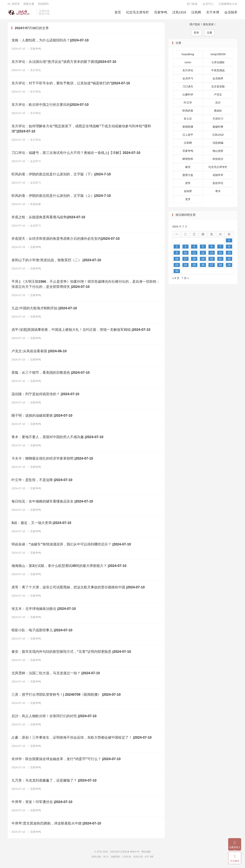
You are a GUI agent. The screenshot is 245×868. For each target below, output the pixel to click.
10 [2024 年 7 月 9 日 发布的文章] (185, 255)
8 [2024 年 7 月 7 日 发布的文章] (229, 248)
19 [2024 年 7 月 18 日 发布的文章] (203, 261)
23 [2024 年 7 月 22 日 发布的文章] (177, 267)
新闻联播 (188, 129)
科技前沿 (218, 161)
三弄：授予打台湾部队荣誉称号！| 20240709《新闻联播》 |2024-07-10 (66, 697)
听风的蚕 (35, 206)
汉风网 (196, 14)
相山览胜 (218, 153)
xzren (188, 64)
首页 (118, 14)
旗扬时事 (218, 129)
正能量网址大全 (228, 5)
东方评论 (35, 72)
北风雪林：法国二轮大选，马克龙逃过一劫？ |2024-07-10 (56, 675)
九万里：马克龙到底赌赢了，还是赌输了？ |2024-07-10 (54, 783)
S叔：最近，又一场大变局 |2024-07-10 (41, 525)
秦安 (188, 169)
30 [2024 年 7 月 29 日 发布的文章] (177, 273)
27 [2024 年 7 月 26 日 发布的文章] (212, 267)
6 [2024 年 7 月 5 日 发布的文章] (212, 248)
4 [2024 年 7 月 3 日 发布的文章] (194, 248)
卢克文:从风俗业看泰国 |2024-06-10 (39, 353)
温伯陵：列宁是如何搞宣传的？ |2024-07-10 (45, 396)
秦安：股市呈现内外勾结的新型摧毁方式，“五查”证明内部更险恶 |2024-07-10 (71, 654)
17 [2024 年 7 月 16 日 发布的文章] (185, 261)
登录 (196, 34)
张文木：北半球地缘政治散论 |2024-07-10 (44, 611)
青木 (218, 193)
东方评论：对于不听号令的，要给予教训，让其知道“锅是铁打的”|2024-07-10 (71, 85)
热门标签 (192, 5)
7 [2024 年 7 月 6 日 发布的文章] (220, 248)
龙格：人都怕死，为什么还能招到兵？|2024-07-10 (50, 42)
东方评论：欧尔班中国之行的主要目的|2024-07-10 (50, 107)
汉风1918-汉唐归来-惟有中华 (21, 14)
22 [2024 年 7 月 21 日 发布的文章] (229, 261)
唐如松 (218, 113)
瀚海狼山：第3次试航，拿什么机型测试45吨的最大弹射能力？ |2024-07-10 (69, 568)
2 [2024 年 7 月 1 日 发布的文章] (177, 248)
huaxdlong (188, 56)
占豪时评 (188, 97)
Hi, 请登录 (14, 5)
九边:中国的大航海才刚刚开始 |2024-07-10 (44, 310)
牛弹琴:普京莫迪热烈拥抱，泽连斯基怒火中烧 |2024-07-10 (56, 825)
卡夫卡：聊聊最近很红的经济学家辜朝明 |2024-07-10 (52, 461)
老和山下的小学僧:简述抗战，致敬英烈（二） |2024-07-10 (56, 262)
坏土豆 (188, 121)
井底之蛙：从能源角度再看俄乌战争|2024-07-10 (48, 219)
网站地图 (146, 854)
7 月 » (185, 280)
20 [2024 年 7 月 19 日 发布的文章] (212, 261)
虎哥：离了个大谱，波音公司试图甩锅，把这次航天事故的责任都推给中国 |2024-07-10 (78, 589)
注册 (209, 34)
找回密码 (43, 5)
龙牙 (188, 201)
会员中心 (208, 5)
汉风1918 (179, 14)
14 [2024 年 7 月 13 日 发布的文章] (220, 255)
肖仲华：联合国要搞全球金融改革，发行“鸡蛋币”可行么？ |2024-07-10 (66, 761)
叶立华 (188, 105)
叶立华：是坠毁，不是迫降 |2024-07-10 (42, 482)
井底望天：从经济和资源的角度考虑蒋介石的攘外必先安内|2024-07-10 (66, 241)
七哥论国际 (218, 64)
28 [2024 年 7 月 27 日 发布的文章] (220, 267)
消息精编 (218, 145)
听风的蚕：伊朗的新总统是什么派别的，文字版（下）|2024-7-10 (61, 176)
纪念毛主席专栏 (138, 14)
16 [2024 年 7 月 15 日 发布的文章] (177, 261)
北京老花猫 (218, 89)
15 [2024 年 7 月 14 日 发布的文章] (229, 255)
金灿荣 (188, 193)
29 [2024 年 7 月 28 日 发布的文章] (229, 267)
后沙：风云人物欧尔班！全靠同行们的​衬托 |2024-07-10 (54, 718)
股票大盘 (188, 177)
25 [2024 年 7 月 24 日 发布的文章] (194, 267)
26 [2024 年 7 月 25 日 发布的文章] (203, 267)
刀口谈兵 (188, 89)
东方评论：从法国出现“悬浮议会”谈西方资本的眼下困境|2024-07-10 (64, 64)
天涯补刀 (218, 121)
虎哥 (188, 185)
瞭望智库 (188, 161)
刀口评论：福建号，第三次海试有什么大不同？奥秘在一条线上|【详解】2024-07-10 (76, 155)
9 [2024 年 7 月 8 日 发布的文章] (177, 255)
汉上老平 (188, 137)
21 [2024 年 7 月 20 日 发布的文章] (220, 261)
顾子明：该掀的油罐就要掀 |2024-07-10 (42, 418)
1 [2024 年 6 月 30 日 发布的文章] (229, 242)
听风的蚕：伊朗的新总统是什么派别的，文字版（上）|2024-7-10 (61, 198)
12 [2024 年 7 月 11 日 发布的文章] (203, 255)
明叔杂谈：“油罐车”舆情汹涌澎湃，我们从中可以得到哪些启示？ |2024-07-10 (71, 546)
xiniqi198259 (218, 56)
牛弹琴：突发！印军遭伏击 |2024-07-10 (42, 804)
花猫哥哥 (218, 177)
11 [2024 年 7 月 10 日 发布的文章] (194, 255)
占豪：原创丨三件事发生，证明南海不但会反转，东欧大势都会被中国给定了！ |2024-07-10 (82, 740)
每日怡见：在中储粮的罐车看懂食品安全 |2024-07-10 (52, 503)
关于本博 (213, 14)
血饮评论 (218, 185)
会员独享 (231, 14)
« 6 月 (176, 280)
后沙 (218, 105)
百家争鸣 (161, 14)
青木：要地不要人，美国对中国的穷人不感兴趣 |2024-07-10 (57, 439)
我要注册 (29, 5)
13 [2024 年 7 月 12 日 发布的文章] (212, 255)
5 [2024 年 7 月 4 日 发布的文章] (203, 248)
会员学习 (35, 163)
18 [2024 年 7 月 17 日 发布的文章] (194, 261)
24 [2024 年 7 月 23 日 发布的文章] (185, 267)
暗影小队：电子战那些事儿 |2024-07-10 (42, 632)
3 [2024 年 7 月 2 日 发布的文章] (185, 248)
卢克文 (218, 97)
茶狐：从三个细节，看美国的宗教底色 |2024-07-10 (51, 375)
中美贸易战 (218, 72)
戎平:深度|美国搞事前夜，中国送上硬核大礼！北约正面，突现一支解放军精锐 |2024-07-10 (81, 332)
